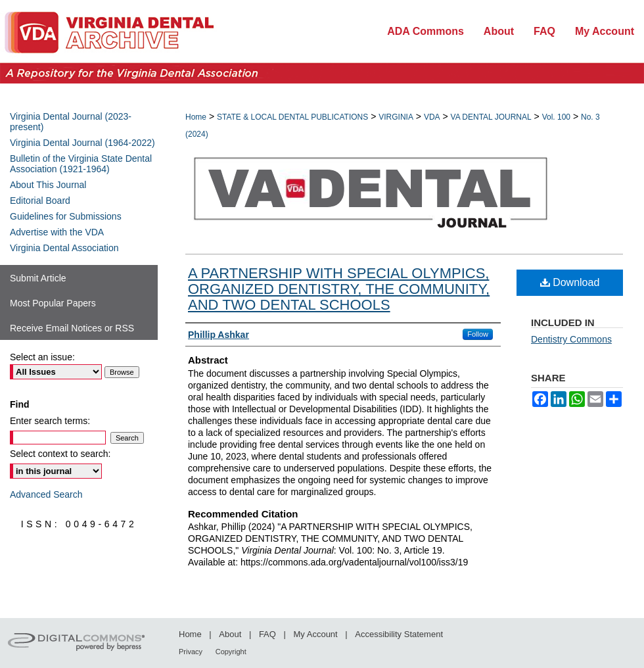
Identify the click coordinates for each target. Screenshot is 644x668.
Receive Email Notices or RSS (72, 328)
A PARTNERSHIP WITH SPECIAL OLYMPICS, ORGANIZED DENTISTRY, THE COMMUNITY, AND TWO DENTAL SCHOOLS (339, 289)
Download (570, 282)
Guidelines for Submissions (66, 216)
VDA (432, 117)
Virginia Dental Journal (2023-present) (71, 122)
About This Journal (48, 185)
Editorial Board (40, 201)
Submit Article (38, 278)
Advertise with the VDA (57, 232)
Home (196, 117)
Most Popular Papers (53, 303)
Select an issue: (42, 357)
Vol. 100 (556, 117)
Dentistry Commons (571, 339)
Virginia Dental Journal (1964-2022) (82, 143)
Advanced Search (46, 494)
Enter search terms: (50, 421)
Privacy (191, 652)
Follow (478, 334)
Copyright (231, 652)
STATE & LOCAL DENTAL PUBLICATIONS (292, 117)
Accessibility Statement (399, 634)
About (230, 634)
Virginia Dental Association (64, 248)
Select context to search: (60, 454)
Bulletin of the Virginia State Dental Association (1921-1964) (81, 164)
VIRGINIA (396, 117)
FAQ (267, 634)
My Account (316, 634)
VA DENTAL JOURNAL (491, 117)
